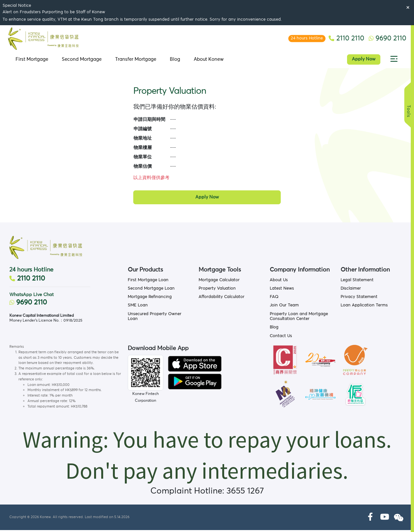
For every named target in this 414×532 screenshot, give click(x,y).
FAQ (274, 299)
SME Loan (138, 308)
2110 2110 (27, 281)
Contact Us (281, 338)
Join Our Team (284, 308)
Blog (174, 61)
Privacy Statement (359, 299)
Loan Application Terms (364, 308)
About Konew (208, 61)
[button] (395, 61)
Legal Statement (357, 282)
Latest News (282, 290)
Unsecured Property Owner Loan (155, 319)
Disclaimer (351, 290)
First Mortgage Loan (148, 282)
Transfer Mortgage (135, 61)
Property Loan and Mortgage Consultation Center (299, 319)
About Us (279, 282)
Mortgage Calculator (219, 282)
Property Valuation (217, 290)
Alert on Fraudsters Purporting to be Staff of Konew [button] (54, 12)
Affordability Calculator (222, 299)
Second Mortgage (81, 61)
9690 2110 (28, 305)
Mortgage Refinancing (150, 299)
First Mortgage (31, 61)
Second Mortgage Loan (151, 290)
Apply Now (365, 61)
